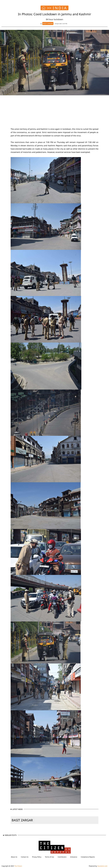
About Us (14, 857)
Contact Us (25, 857)
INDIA (60, 8)
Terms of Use (49, 857)
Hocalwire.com (102, 866)
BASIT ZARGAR (22, 820)
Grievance (74, 857)
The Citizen (18, 866)
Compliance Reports (88, 857)
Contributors (62, 857)
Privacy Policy (37, 857)
